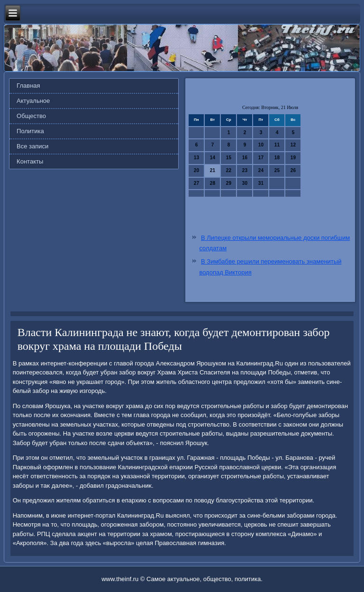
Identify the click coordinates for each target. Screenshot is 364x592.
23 (245, 170)
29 (229, 183)
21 (213, 170)
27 (196, 183)
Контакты (30, 161)
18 (277, 158)
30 (245, 183)
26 (293, 170)
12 (293, 145)
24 (261, 170)
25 (277, 170)
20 (196, 170)
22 (229, 170)
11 (277, 145)
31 (261, 183)
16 (245, 158)
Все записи (32, 146)
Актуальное (33, 101)
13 (196, 158)
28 (213, 183)
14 (213, 158)
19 (293, 158)
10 (261, 145)
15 (229, 158)
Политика (30, 131)
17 (261, 158)
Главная (28, 86)
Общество (31, 116)
